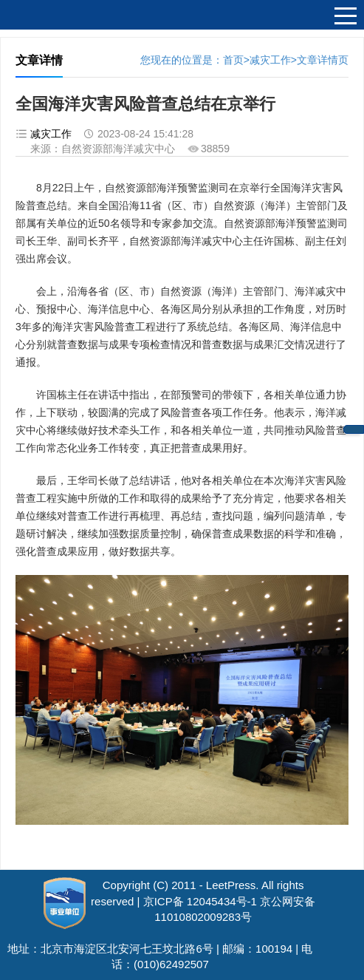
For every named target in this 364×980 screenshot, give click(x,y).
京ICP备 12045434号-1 (200, 901)
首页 (233, 60)
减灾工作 (270, 60)
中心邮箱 (354, 429)
